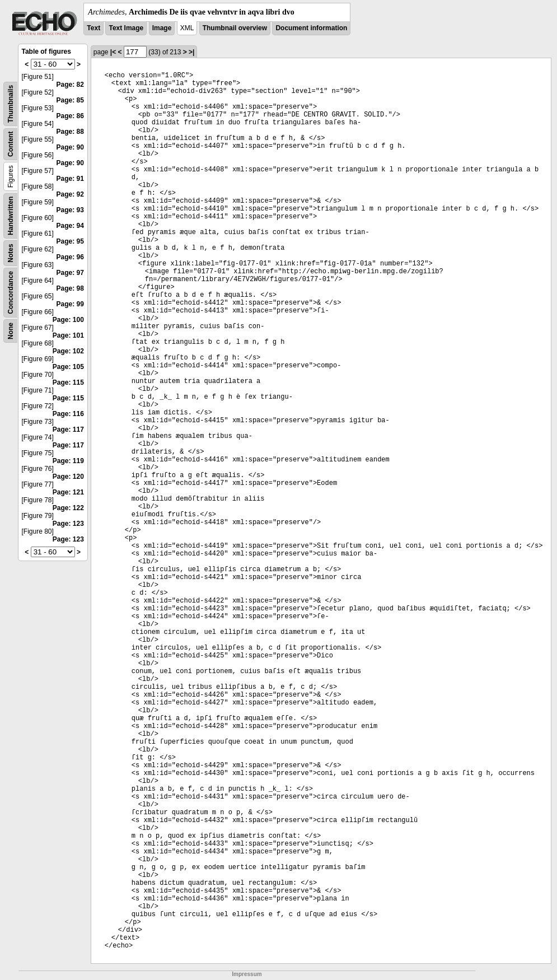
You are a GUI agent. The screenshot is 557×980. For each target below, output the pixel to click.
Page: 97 (70, 273)
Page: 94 (70, 226)
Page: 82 (70, 85)
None (11, 331)
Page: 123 (68, 524)
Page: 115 (68, 382)
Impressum (247, 974)
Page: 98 (70, 288)
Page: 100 (68, 320)
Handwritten (11, 216)
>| (191, 52)
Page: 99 (70, 304)
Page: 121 (68, 492)
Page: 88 (70, 132)
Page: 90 (70, 147)
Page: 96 (70, 257)
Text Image (126, 28)
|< (113, 52)
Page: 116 (68, 414)
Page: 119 (68, 461)
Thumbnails (11, 104)
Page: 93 (70, 210)
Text (93, 28)
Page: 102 (68, 351)
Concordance (11, 293)
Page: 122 (68, 508)
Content (11, 144)
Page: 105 (68, 367)
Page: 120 (68, 477)
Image (162, 28)
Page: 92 (70, 194)
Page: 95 (70, 241)
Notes (11, 253)
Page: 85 (70, 100)
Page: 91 (70, 179)
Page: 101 (68, 335)
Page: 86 (70, 116)
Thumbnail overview (235, 28)
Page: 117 (68, 430)
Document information (311, 28)
